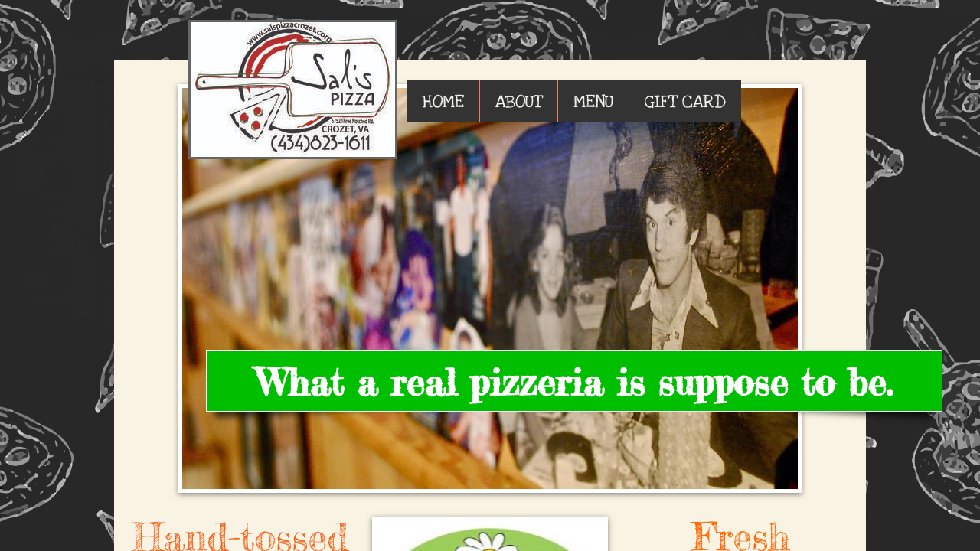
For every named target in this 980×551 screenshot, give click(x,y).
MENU (593, 102)
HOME (443, 102)
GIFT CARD (685, 102)
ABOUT (519, 102)
